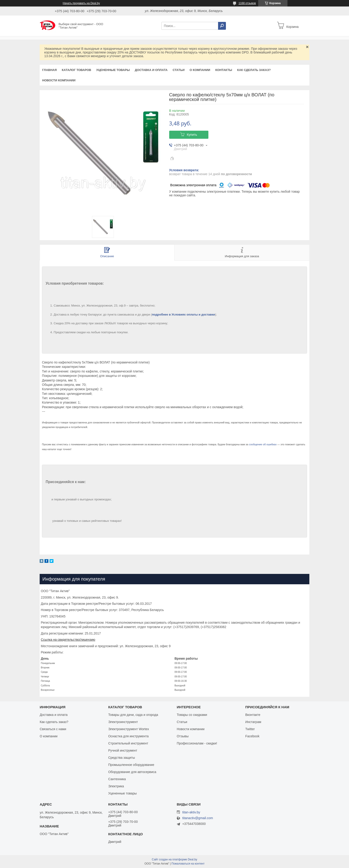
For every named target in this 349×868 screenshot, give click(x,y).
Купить (192, 135)
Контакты (224, 70)
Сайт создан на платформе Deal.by (175, 859)
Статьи (179, 70)
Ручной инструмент (123, 750)
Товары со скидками (192, 715)
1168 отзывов (247, 3)
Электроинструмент (123, 722)
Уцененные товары (113, 70)
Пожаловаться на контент (188, 864)
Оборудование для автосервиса (132, 772)
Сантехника (117, 779)
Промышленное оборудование (131, 765)
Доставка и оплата (151, 70)
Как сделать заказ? (254, 70)
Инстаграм (253, 722)
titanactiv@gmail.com (198, 818)
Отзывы (183, 736)
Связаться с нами (53, 729)
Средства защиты (121, 758)
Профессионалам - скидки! (197, 743)
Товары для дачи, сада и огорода (133, 715)
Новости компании (59, 80)
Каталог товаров (76, 70)
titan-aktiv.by (191, 812)
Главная (49, 70)
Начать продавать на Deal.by (81, 3)
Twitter (250, 729)
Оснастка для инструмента (128, 736)
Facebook (252, 736)
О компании (200, 70)
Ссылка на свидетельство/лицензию (68, 640)
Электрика (116, 786)
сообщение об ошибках (263, 444)
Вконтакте (253, 715)
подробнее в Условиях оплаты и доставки (183, 314)
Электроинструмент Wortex (129, 729)
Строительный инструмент (128, 743)
